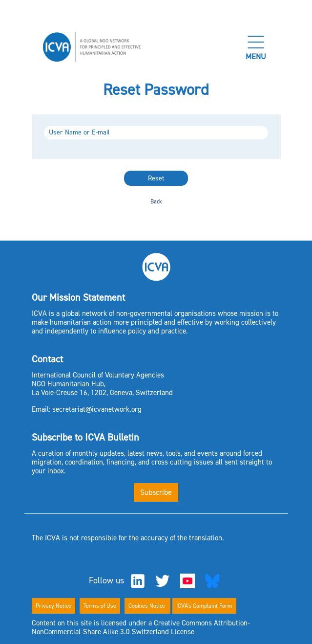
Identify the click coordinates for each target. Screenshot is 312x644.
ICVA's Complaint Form (204, 606)
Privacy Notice (53, 606)
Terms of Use (100, 606)
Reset (156, 178)
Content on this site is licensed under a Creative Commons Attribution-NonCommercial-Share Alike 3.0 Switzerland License (141, 627)
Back (156, 201)
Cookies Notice (147, 606)
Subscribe (156, 492)
